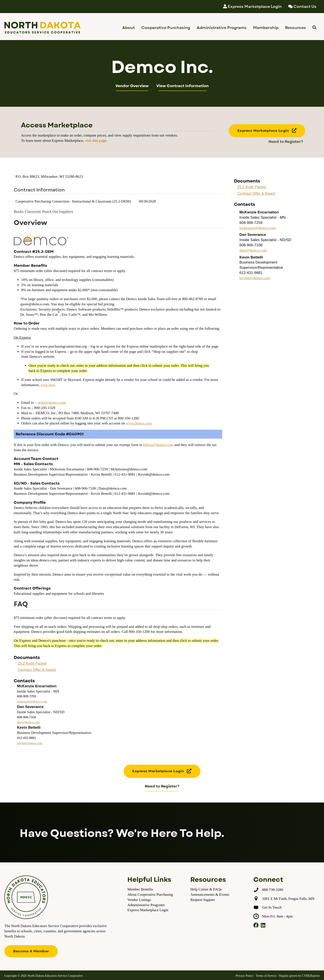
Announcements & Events (210, 895)
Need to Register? (286, 142)
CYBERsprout (311, 976)
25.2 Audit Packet (32, 663)
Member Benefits (140, 889)
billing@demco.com (158, 445)
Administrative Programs (146, 905)
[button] (267, 131)
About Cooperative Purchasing (150, 895)
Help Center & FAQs (206, 889)
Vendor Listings (139, 900)
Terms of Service (266, 976)
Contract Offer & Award (37, 670)
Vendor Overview (132, 86)
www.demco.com (139, 423)
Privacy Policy (245, 976)
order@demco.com (52, 403)
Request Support (203, 900)
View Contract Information (182, 86)
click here (48, 385)
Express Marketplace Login (148, 910)
